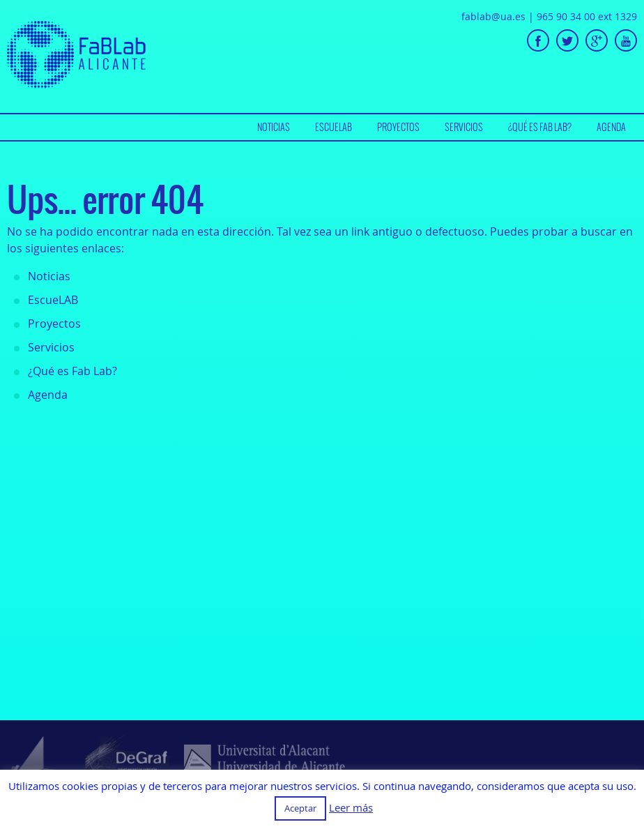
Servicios (464, 127)
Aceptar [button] (300, 808)
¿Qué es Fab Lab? (540, 127)
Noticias (274, 127)
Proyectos (398, 127)
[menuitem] (274, 127)
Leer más (351, 808)
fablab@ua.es (493, 16)
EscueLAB (333, 127)
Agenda (611, 127)
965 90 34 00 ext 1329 (587, 16)
